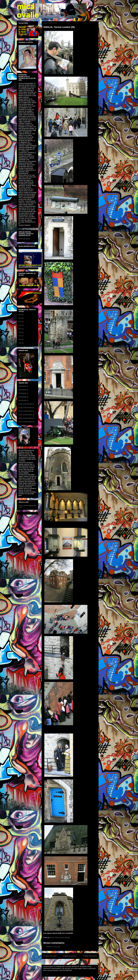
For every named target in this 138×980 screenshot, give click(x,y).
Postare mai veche (90, 956)
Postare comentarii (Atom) (75, 962)
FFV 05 (21, 329)
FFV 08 (21, 339)
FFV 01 (21, 315)
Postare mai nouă (50, 956)
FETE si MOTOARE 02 (26, 408)
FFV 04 (21, 325)
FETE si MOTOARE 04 (26, 415)
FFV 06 (21, 332)
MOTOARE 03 (23, 393)
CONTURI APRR (24, 239)
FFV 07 (21, 336)
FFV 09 (21, 343)
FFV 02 (21, 318)
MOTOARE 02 (23, 390)
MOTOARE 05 (23, 401)
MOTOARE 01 (23, 386)
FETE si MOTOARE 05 (26, 418)
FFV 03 (21, 322)
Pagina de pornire (70, 956)
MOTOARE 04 (23, 397)
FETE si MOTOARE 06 (26, 422)
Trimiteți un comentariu (53, 947)
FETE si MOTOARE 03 (26, 411)
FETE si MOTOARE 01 (26, 404)
